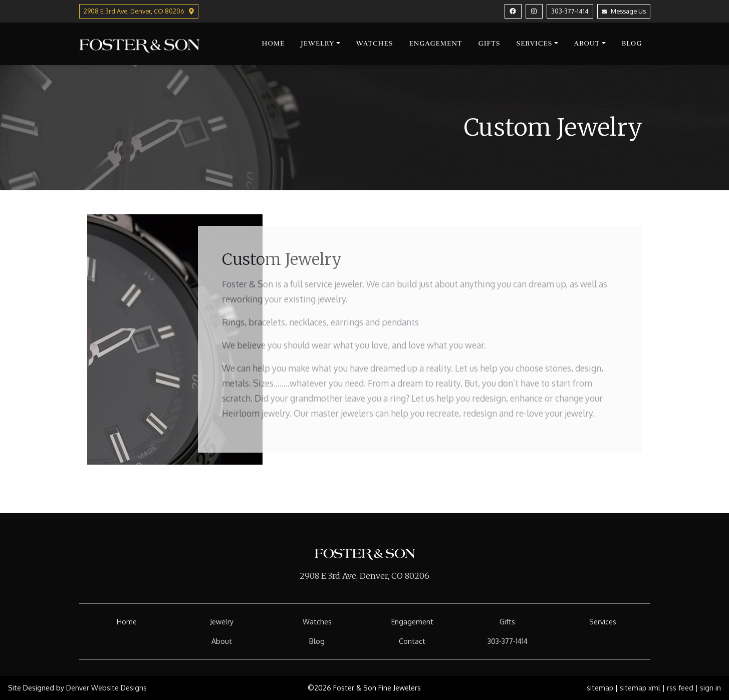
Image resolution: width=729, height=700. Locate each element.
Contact (412, 641)
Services (534, 43)
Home (273, 43)
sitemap (600, 688)
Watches (375, 43)
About (587, 43)
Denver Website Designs (106, 688)
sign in (710, 688)
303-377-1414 (570, 11)
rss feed (680, 688)
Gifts (490, 43)
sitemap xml (640, 688)
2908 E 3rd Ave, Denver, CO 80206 (364, 576)
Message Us (624, 11)
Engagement (435, 43)
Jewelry (317, 43)
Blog (632, 43)
